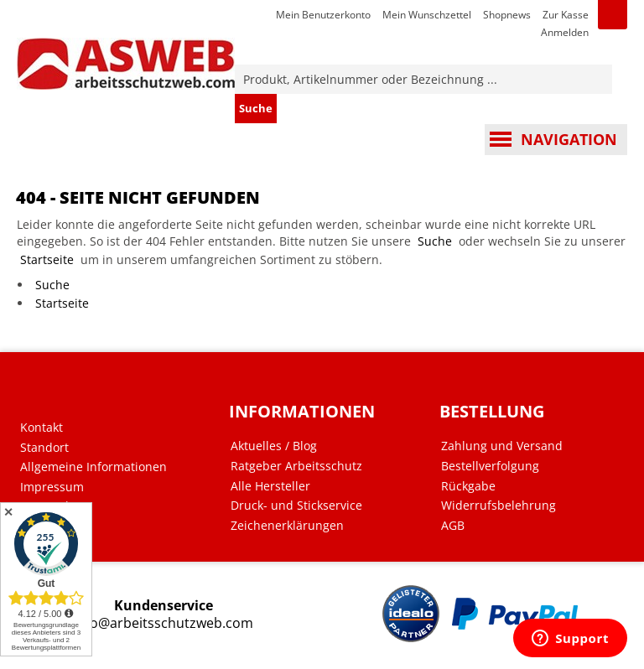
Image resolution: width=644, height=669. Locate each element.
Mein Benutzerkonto (323, 15)
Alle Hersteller (270, 486)
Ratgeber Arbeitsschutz (296, 466)
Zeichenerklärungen (287, 526)
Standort (44, 448)
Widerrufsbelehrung (499, 506)
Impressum (52, 487)
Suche (435, 241)
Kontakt (42, 428)
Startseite (47, 259)
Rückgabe (468, 486)
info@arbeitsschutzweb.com (164, 623)
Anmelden (565, 32)
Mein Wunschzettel (427, 15)
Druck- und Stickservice (296, 506)
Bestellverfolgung (490, 466)
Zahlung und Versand (502, 446)
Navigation (569, 139)
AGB (453, 526)
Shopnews (507, 15)
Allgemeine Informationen (93, 467)
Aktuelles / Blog (274, 446)
